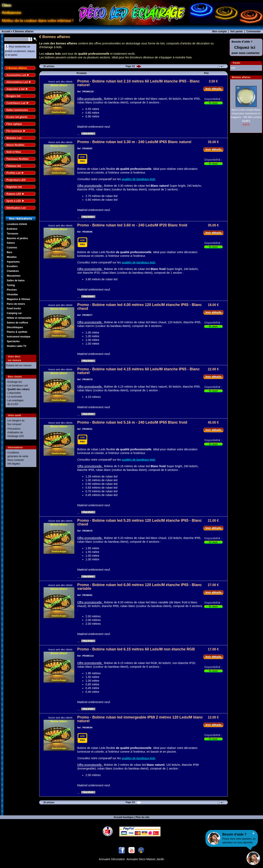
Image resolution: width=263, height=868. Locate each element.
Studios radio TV (17, 346)
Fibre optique (14, 124)
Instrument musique (19, 337)
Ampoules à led (16, 89)
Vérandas (12, 294)
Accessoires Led (16, 75)
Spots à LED (14, 201)
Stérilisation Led (16, 208)
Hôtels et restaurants (19, 318)
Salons (11, 243)
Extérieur (12, 229)
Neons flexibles (15, 145)
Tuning (11, 285)
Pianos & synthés (17, 332)
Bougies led (13, 96)
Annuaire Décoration (112, 859)
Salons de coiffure (17, 323)
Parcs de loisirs (16, 304)
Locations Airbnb (17, 224)
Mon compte (220, 31)
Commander (254, 31)
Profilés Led (13, 173)
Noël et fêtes (14, 152)
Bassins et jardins (17, 238)
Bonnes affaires (241, 77)
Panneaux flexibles (17, 159)
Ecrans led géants (17, 117)
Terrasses (13, 234)
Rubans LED (14, 194)
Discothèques (15, 327)
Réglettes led (14, 187)
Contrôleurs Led (16, 103)
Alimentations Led (17, 82)
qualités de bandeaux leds (138, 179)
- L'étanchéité (13, 393)
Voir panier (236, 31)
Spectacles (13, 341)
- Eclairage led (14, 382)
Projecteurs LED (16, 180)
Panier (237, 63)
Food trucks (14, 308)
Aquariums (13, 262)
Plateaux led (14, 166)
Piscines (12, 290)
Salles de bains (16, 280)
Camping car (14, 313)
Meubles (12, 257)
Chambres (13, 271)
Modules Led (14, 138)
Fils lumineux (14, 131)
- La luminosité (14, 397)
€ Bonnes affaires (17, 68)
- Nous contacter (15, 460)
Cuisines (12, 248)
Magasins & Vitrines (18, 299)
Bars (10, 252)
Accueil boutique (124, 817)
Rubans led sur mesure (19, 365)
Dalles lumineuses (17, 110)
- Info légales (13, 464)
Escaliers (12, 266)
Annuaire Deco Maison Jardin (145, 859)
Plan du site (142, 817)
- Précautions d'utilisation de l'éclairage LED (15, 432)
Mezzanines (14, 276)
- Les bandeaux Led (17, 386)
